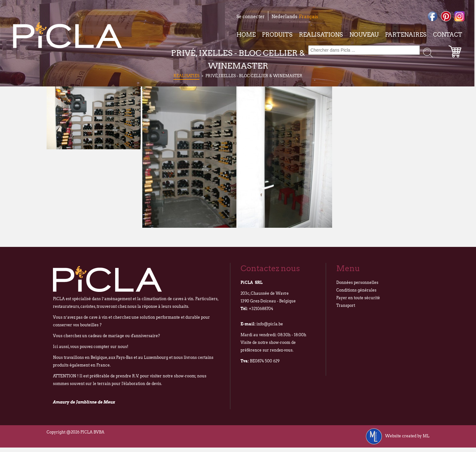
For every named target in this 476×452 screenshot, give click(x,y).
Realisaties (186, 76)
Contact (448, 35)
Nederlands (284, 17)
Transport (346, 305)
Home (246, 35)
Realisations (321, 35)
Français (309, 17)
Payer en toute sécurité (358, 298)
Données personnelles (357, 282)
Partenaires (406, 35)
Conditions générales (356, 290)
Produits (277, 35)
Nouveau (364, 35)
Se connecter (251, 17)
